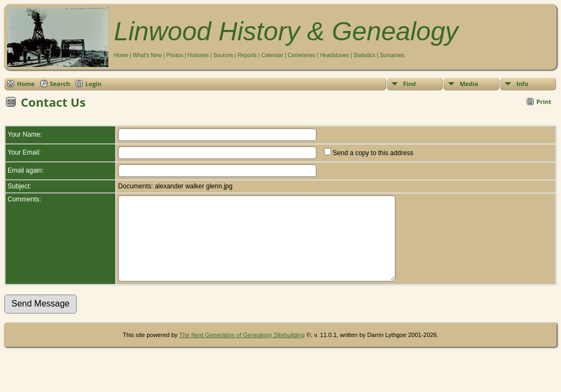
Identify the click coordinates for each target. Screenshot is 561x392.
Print (544, 102)
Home (121, 55)
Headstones (334, 55)
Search (60, 84)
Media (469, 84)
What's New (147, 55)
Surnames (392, 55)
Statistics (364, 55)
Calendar (272, 55)
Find (410, 84)
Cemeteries (301, 55)
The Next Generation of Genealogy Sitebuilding (242, 351)
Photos (175, 55)
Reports (247, 55)
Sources (223, 55)
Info (522, 84)
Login (94, 84)
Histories (198, 55)
